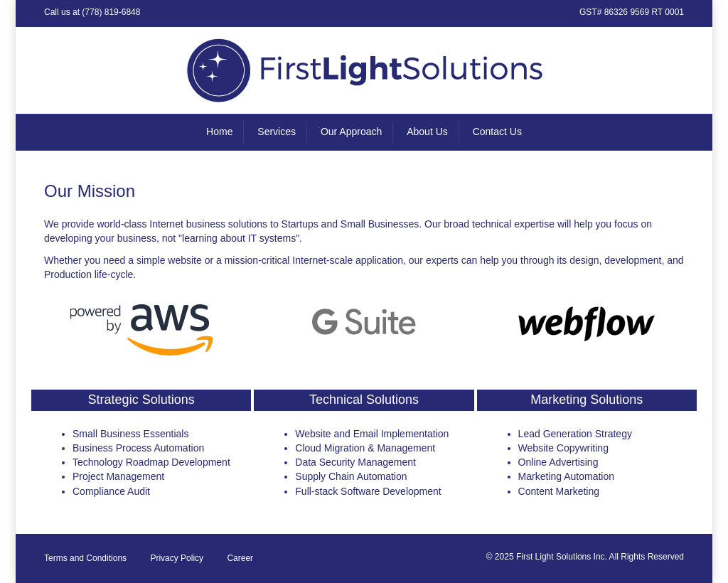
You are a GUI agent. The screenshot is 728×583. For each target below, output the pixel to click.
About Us (427, 132)
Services (277, 132)
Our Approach (351, 132)
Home (219, 132)
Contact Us (497, 132)
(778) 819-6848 (111, 12)
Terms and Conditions (85, 558)
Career (240, 558)
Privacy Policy (177, 558)
